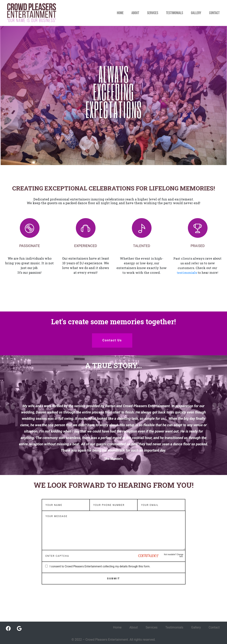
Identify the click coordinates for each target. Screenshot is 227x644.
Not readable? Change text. (174, 556)
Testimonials (175, 13)
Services (153, 13)
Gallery (196, 13)
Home (120, 13)
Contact (214, 13)
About (135, 13)
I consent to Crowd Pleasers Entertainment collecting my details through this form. (100, 566)
